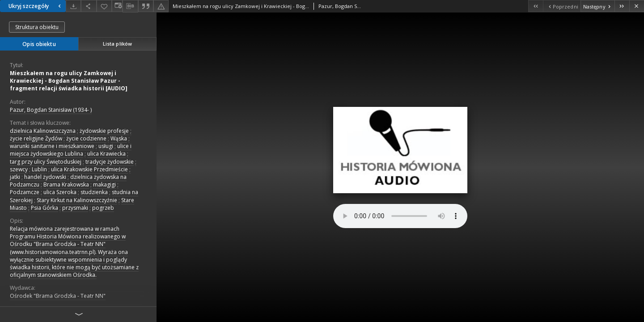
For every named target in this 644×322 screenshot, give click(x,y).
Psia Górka (44, 208)
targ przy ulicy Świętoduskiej (46, 162)
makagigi (104, 184)
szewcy (19, 169)
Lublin (39, 169)
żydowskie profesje (104, 131)
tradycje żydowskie (110, 162)
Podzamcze (25, 192)
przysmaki (75, 208)
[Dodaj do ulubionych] (104, 6)
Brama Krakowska (66, 184)
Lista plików (117, 44)
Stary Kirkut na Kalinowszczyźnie (77, 200)
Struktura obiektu (37, 27)
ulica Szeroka (60, 192)
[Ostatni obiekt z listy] (622, 6)
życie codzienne (86, 138)
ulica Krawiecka (106, 154)
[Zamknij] (637, 6)
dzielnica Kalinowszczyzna (43, 131)
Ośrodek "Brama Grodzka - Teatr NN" (58, 296)
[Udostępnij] (89, 6)
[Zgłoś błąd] (161, 6)
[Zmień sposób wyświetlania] (117, 6)
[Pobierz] (73, 6)
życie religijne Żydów (36, 138)
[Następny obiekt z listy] (597, 6)
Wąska (119, 138)
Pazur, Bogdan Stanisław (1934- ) (51, 110)
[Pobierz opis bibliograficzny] (130, 6)
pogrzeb (103, 208)
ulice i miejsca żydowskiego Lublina (71, 150)
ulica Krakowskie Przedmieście (89, 169)
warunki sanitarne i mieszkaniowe (52, 146)
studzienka (94, 192)
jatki (15, 177)
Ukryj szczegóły (36, 6)
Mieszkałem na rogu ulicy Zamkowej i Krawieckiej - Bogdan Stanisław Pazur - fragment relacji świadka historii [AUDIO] (69, 81)
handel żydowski (45, 177)
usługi (106, 146)
